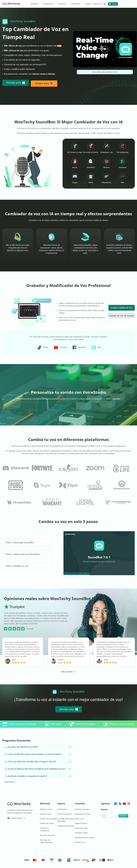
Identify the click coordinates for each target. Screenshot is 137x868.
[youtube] (124, 804)
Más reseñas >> (68, 672)
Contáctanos (62, 810)
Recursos (97, 4)
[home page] (12, 4)
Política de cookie (47, 824)
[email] (109, 816)
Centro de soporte (64, 814)
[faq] (16, 467)
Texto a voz (79, 819)
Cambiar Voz (80, 842)
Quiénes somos (46, 810)
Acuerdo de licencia (48, 835)
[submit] (123, 816)
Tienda (113, 4)
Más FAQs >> (10, 782)
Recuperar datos (81, 833)
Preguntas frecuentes (66, 826)
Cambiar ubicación (82, 810)
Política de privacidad (48, 819)
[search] (105, 4)
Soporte (88, 4)
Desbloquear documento (84, 838)
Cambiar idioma (16, 818)
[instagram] (128, 804)
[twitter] (120, 804)
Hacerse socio (46, 814)
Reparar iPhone (81, 824)
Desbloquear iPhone (83, 814)
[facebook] (116, 804)
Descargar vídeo (81, 828)
